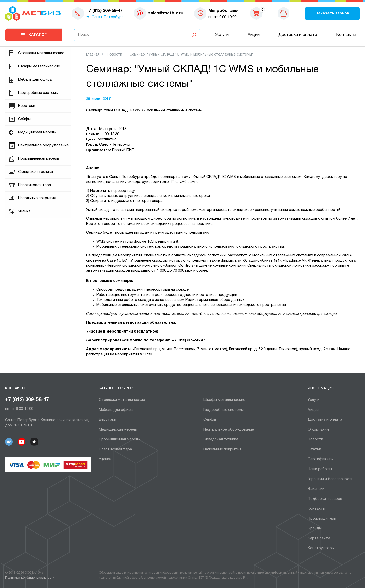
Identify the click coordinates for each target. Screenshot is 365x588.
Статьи (314, 449)
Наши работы (320, 469)
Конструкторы (321, 548)
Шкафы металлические (39, 66)
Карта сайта (319, 538)
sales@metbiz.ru (166, 13)
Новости (315, 439)
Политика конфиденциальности (30, 578)
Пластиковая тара (34, 185)
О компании (318, 430)
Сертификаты (321, 459)
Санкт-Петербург (107, 17)
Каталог (38, 35)
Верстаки (27, 106)
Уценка (24, 211)
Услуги (222, 35)
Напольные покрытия (37, 198)
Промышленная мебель (39, 159)
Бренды (315, 528)
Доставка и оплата (298, 35)
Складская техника (35, 172)
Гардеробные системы (38, 93)
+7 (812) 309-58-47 (27, 400)
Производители (322, 519)
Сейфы (24, 119)
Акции (254, 35)
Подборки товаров (325, 499)
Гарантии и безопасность (331, 479)
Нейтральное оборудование (43, 145)
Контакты (346, 35)
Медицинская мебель (37, 132)
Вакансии (316, 489)
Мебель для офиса (35, 80)
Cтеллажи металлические (41, 53)
